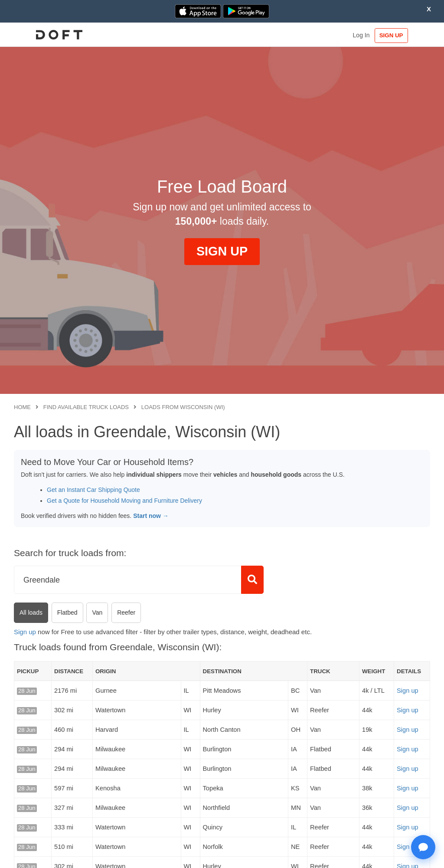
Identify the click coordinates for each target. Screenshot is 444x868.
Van (97, 613)
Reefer (126, 613)
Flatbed (67, 613)
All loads (31, 613)
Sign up (25, 632)
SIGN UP (403, 35)
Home (22, 407)
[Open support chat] (423, 847)
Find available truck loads (86, 407)
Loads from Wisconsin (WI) (183, 407)
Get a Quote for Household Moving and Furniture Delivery (124, 501)
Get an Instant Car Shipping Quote (93, 490)
